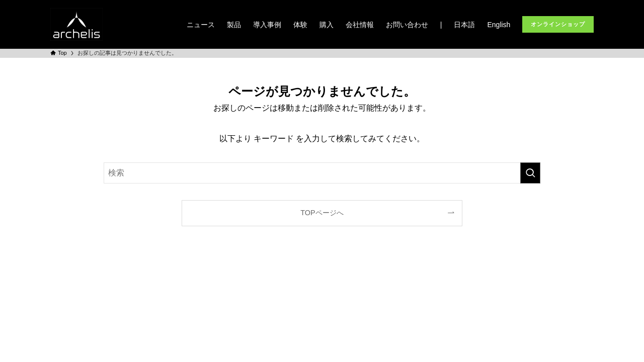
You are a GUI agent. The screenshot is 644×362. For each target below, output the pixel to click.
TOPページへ (322, 213)
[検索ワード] (322, 173)
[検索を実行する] (530, 173)
